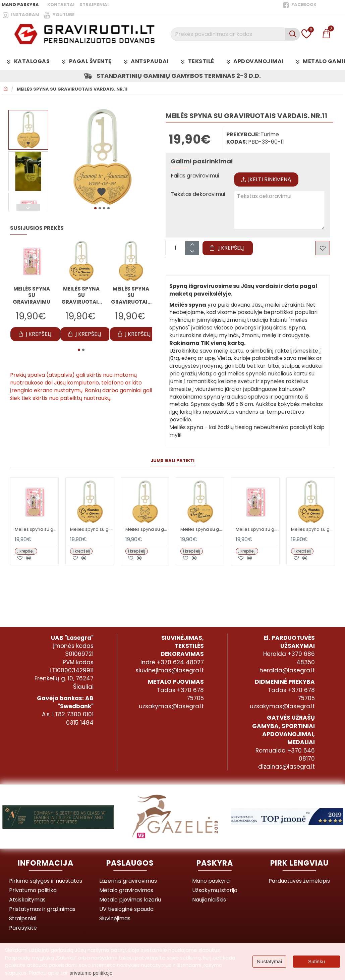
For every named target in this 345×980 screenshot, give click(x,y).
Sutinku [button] (317, 961)
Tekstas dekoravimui (198, 194)
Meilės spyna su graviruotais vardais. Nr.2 (131, 296)
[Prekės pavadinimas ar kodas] (293, 34)
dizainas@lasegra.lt (286, 767)
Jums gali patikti (172, 461)
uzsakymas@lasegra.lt (171, 706)
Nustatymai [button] (269, 961)
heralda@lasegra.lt (287, 670)
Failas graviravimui (195, 176)
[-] (192, 251)
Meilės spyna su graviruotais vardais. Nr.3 (201, 530)
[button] (95, 208)
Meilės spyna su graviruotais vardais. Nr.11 (72, 89)
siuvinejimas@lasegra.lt (170, 670)
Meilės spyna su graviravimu (32, 295)
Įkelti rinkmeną (266, 179)
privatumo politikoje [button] (91, 973)
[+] (192, 245)
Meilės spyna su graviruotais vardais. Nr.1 (81, 296)
